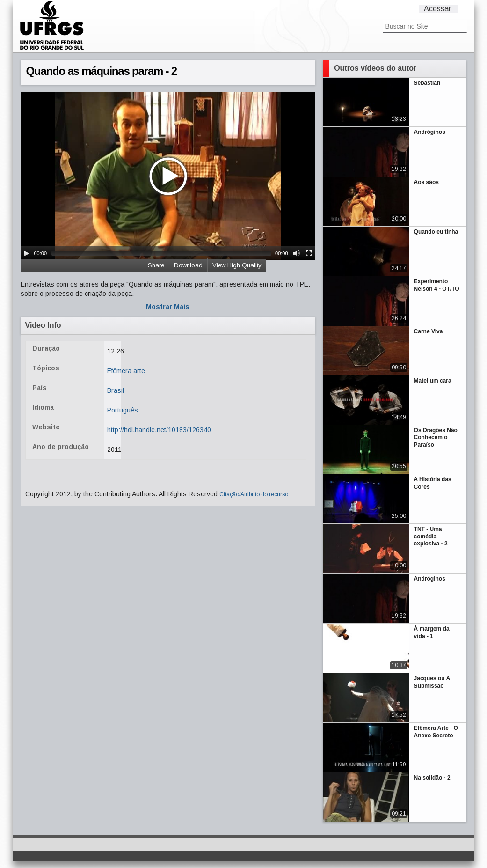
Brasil (116, 390)
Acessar (437, 9)
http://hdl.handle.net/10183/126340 (159, 430)
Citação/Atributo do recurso (254, 494)
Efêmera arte (126, 371)
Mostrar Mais (168, 307)
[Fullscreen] (309, 253)
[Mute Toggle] (297, 253)
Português (123, 410)
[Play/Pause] (27, 253)
